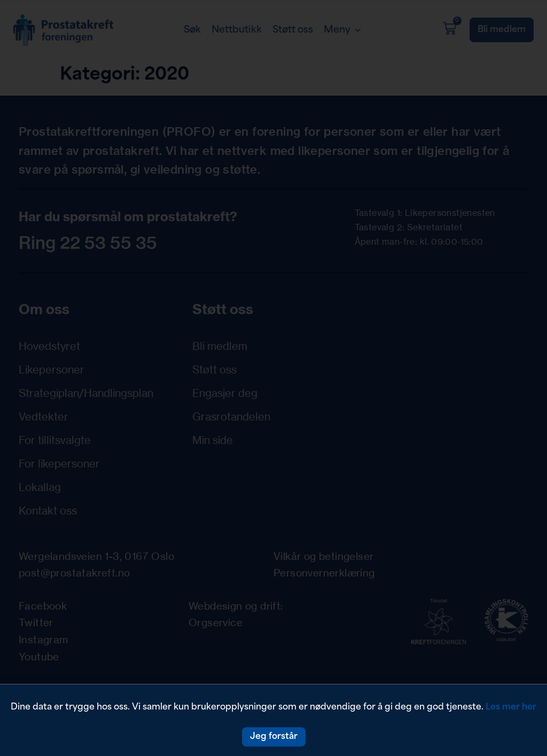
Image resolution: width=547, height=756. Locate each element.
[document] (273, 378)
